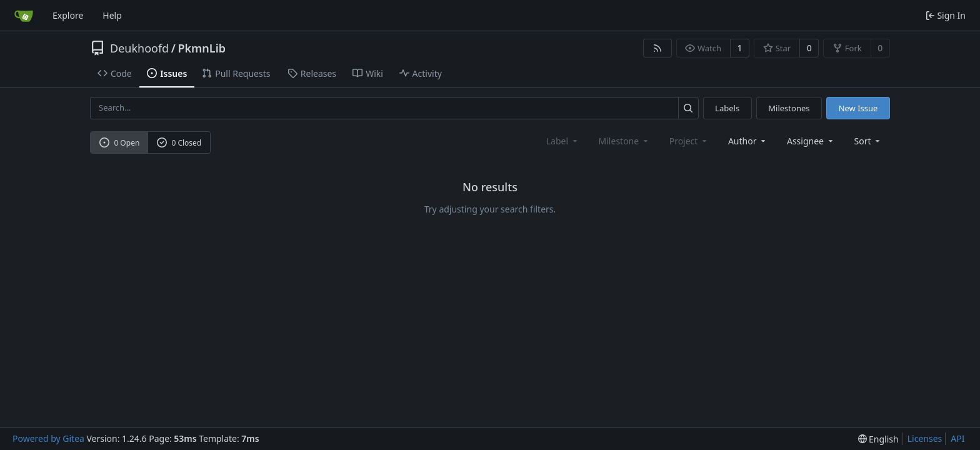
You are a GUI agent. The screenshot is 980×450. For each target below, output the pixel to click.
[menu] (868, 141)
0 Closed (179, 143)
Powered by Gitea (48, 438)
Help (112, 15)
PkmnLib (202, 48)
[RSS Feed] (657, 48)
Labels (727, 108)
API (957, 438)
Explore (68, 15)
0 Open (120, 143)
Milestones (789, 108)
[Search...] (688, 108)
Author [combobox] (748, 141)
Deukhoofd (139, 48)
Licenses (925, 438)
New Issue (858, 108)
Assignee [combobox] (811, 141)
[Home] (24, 16)
